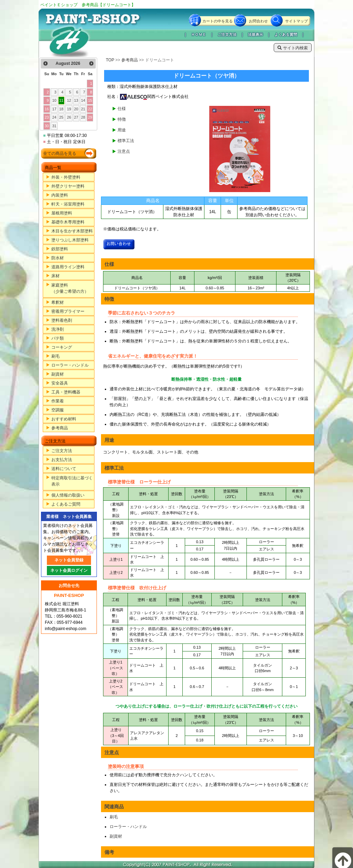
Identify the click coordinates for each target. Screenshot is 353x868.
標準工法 (126, 141)
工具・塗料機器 (66, 392)
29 (90, 117)
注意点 (124, 151)
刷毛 (56, 356)
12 (69, 100)
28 (83, 117)
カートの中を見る (218, 21)
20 (76, 109)
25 (61, 117)
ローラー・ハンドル (70, 365)
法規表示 (255, 34)
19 (69, 109)
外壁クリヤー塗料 (68, 186)
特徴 (122, 119)
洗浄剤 (58, 329)
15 (90, 100)
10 (54, 100)
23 (47, 117)
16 (47, 109)
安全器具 (60, 383)
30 (47, 126)
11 (61, 100)
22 (90, 109)
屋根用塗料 (62, 213)
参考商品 (60, 428)
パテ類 (58, 338)
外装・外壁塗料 (66, 177)
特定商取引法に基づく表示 (72, 481)
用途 (122, 130)
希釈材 (58, 302)
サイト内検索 (293, 48)
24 (54, 117)
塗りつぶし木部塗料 (70, 240)
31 (54, 126)
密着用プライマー (68, 311)
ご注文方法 (227, 34)
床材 (56, 276)
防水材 (58, 258)
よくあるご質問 (66, 504)
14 (83, 100)
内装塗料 (60, 195)
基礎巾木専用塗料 (68, 222)
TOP (110, 60)
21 (83, 109)
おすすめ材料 (64, 419)
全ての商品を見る (60, 153)
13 (76, 100)
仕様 (122, 109)
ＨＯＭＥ (199, 34)
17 (54, 109)
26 (69, 117)
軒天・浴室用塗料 (68, 204)
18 (61, 109)
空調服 (58, 410)
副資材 (58, 374)
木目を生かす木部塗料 (72, 231)
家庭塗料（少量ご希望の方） (70, 288)
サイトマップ (296, 21)
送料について (64, 469)
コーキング (62, 347)
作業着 (58, 401)
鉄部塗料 (60, 249)
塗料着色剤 (62, 320)
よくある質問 (286, 34)
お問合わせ (258, 21)
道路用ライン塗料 (68, 267)
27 (76, 117)
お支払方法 (62, 460)
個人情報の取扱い (68, 495)
